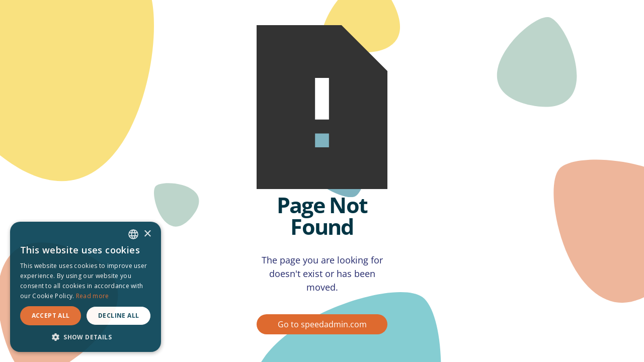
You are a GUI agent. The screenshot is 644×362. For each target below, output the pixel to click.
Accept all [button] (51, 315)
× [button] (147, 234)
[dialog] (86, 287)
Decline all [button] (118, 315)
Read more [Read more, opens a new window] (93, 296)
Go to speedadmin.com (322, 324)
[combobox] (133, 234)
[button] (86, 337)
